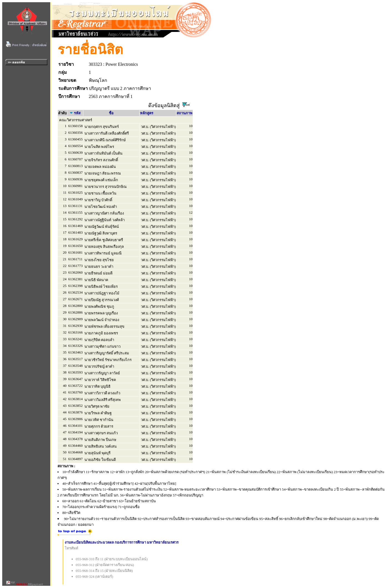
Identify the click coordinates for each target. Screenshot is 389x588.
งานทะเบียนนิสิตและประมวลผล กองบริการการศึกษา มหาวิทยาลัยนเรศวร (122, 542)
